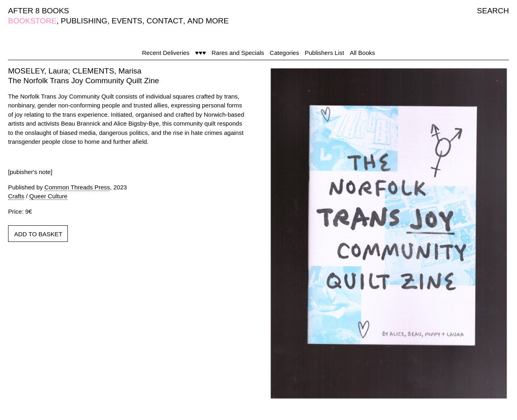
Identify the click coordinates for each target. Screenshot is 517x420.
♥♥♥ (201, 53)
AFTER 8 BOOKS (39, 11)
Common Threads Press (77, 187)
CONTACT (165, 21)
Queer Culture (48, 196)
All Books (363, 53)
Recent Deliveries (166, 53)
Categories (285, 53)
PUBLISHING (84, 21)
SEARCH (493, 11)
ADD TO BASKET (38, 234)
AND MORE (208, 21)
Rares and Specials (238, 53)
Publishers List (324, 53)
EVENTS (127, 21)
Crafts (16, 196)
